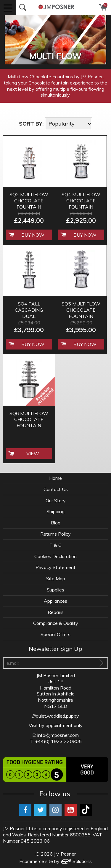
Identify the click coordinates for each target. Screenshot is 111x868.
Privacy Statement (55, 567)
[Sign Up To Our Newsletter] (102, 663)
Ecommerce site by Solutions (56, 861)
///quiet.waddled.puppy (56, 716)
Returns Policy (55, 534)
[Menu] (8, 7)
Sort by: (31, 124)
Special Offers (55, 634)
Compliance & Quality (56, 623)
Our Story (56, 500)
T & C (55, 545)
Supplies (55, 590)
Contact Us (56, 489)
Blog (56, 523)
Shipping (55, 511)
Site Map (56, 578)
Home (55, 478)
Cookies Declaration (55, 556)
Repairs (56, 612)
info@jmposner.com (58, 735)
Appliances (55, 601)
